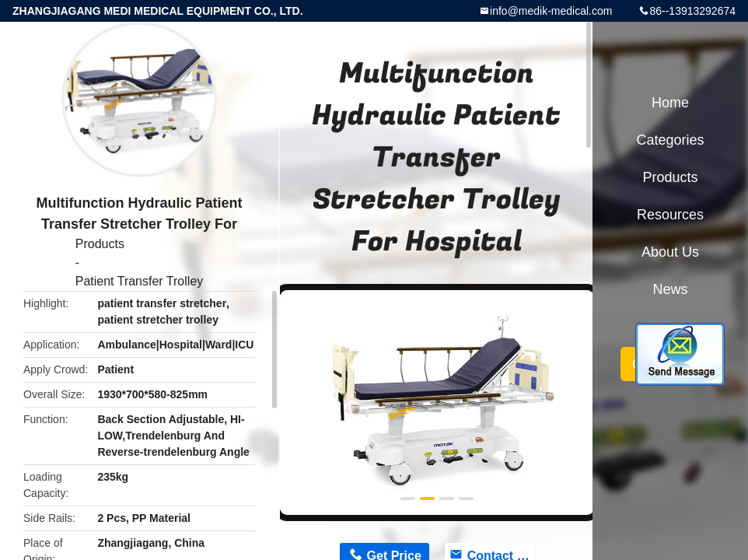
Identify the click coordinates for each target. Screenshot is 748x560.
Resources (670, 215)
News (670, 289)
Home (670, 103)
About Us (670, 252)
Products (100, 244)
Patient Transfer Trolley (140, 281)
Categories (670, 140)
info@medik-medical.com (551, 11)
